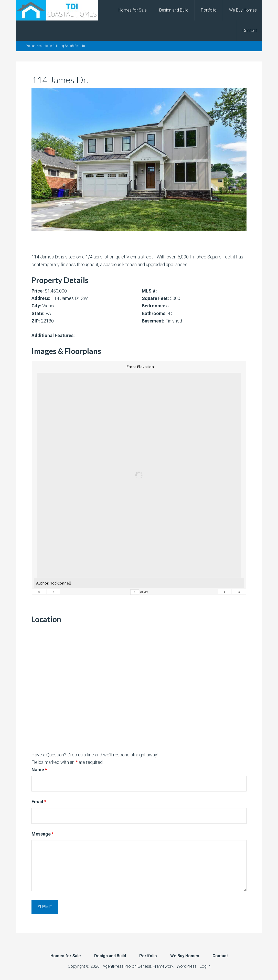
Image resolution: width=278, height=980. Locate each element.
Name (39, 770)
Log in (205, 966)
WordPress (187, 966)
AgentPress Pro (117, 966)
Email (39, 802)
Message (43, 834)
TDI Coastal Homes (57, 10)
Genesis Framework (156, 966)
